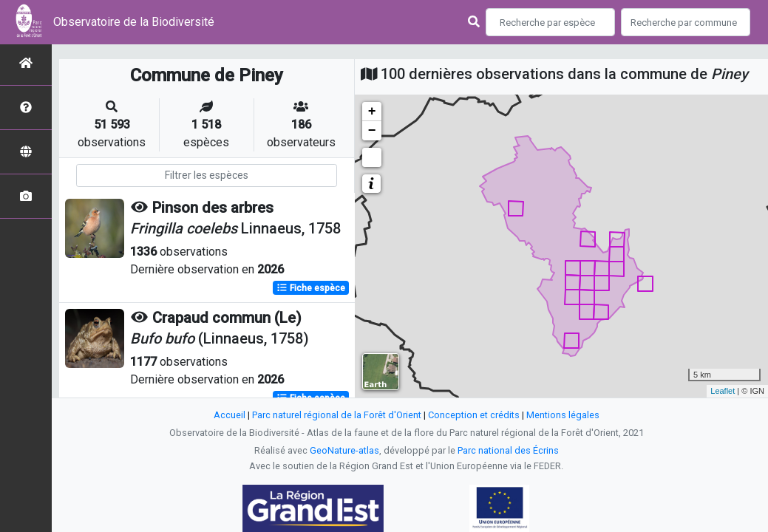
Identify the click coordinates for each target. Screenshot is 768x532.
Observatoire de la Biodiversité (134, 22)
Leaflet (723, 391)
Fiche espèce (311, 288)
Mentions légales (563, 415)
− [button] (372, 131)
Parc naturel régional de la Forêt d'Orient (337, 415)
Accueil (230, 415)
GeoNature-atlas (344, 450)
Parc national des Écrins (508, 450)
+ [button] (372, 112)
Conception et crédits (474, 415)
